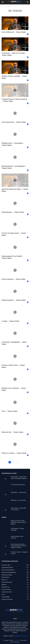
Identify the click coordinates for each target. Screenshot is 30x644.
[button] (3, 2)
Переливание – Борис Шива (13, 212)
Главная (3, 6)
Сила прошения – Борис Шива (14, 122)
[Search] (28, 2)
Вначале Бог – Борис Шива (12, 432)
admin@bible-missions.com (20, 636)
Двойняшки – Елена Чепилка (18, 500)
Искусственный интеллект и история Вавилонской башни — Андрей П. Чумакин (19, 546)
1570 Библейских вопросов (18, 485)
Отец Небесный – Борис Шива (14, 32)
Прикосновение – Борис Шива (14, 300)
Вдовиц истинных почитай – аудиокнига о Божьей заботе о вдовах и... (19, 522)
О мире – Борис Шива (10, 321)
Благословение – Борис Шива (13, 279)
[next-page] (20, 462)
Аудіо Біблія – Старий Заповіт (19, 492)
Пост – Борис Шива (9, 411)
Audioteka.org (17, 640)
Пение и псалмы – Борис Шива (14, 453)
